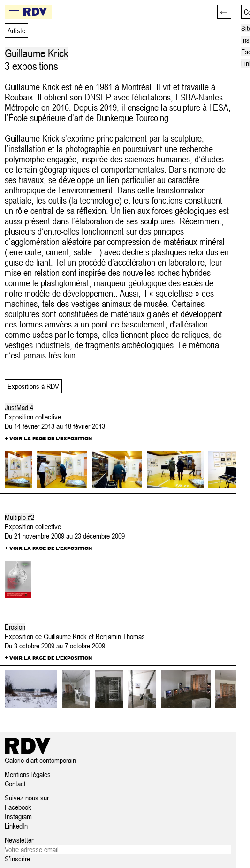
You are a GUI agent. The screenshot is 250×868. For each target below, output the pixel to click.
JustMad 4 (19, 407)
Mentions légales (28, 774)
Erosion (15, 627)
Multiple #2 (19, 517)
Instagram (18, 816)
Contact (15, 784)
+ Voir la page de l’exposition (48, 438)
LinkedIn (16, 826)
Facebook (18, 807)
